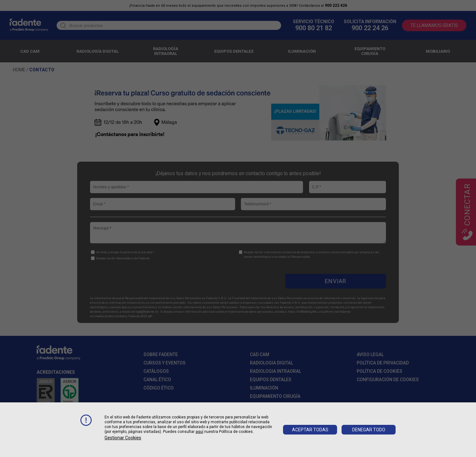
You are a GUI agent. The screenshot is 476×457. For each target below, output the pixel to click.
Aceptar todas (310, 430)
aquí (199, 432)
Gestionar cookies (123, 438)
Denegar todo (369, 430)
